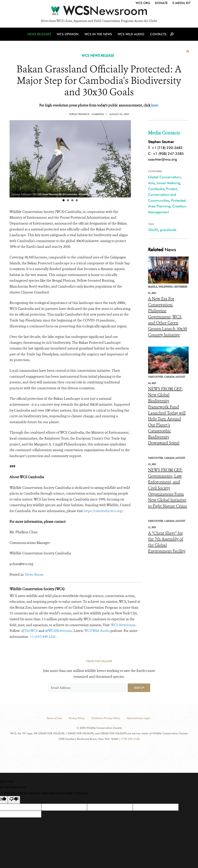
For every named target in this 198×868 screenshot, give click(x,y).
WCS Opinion (68, 35)
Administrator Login (139, 718)
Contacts (158, 35)
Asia (151, 183)
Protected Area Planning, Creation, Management (168, 206)
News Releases (40, 35)
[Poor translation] (14, 800)
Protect (172, 189)
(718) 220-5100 (130, 739)
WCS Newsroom (123, 625)
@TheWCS (30, 631)
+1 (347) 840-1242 (43, 637)
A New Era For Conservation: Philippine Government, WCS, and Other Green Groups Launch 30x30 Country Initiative (168, 317)
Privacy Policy (77, 718)
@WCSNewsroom (59, 631)
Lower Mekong (168, 183)
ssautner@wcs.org (162, 159)
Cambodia (156, 189)
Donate (161, 3)
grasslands (168, 230)
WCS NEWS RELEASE (98, 56)
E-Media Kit (181, 3)
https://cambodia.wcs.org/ (103, 511)
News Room (34, 575)
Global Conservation (164, 177)
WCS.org (143, 3)
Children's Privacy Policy (106, 718)
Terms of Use (54, 718)
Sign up (139, 688)
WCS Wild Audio (131, 35)
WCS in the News (98, 35)
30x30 (153, 230)
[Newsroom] (99, 12)
